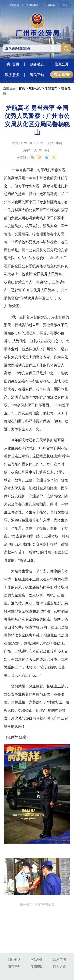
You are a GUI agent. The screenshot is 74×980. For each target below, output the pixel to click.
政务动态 (35, 88)
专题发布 (51, 88)
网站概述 (14, 960)
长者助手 (50, 5)
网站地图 (37, 960)
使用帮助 (37, 967)
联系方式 (60, 967)
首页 (22, 88)
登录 (66, 5)
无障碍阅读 (32, 5)
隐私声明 (14, 967)
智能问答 (14, 5)
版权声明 (60, 960)
